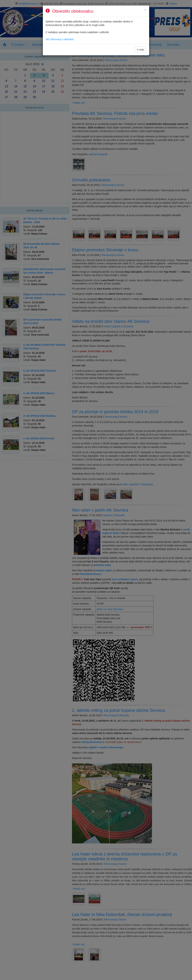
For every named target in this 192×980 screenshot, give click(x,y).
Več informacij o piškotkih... (61, 39)
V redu (141, 50)
